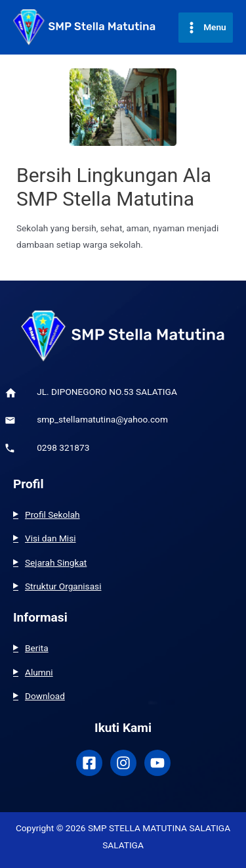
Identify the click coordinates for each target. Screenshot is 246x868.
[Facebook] (89, 763)
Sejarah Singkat (56, 562)
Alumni (39, 672)
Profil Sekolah (52, 514)
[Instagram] (123, 763)
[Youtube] (157, 763)
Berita (37, 648)
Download (45, 696)
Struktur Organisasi (63, 586)
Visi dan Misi (51, 538)
